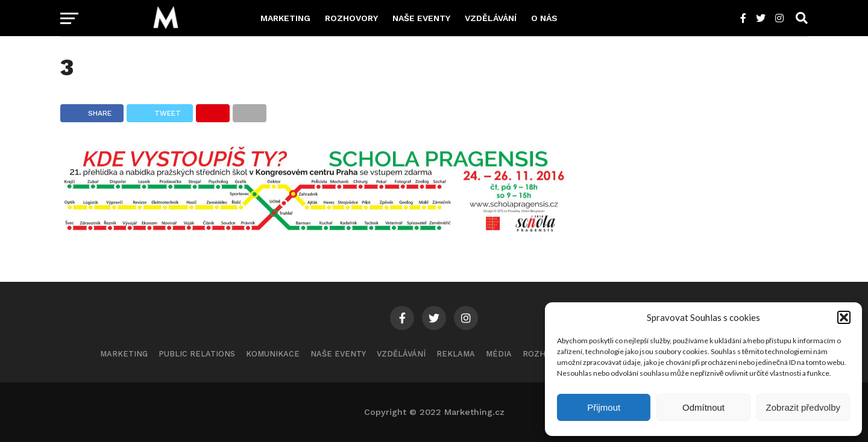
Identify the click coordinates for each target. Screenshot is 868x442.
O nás (544, 18)
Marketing (285, 18)
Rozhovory (351, 18)
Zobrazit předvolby (803, 407)
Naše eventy (421, 18)
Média (499, 354)
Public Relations (197, 354)
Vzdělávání (491, 18)
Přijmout (604, 407)
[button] (844, 317)
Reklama (456, 354)
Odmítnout (703, 407)
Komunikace (273, 354)
